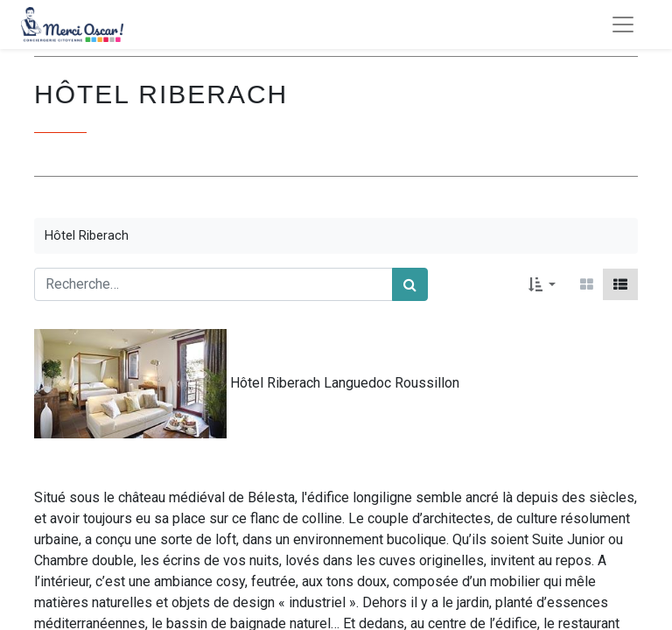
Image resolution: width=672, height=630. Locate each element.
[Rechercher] (410, 284)
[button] (542, 284)
